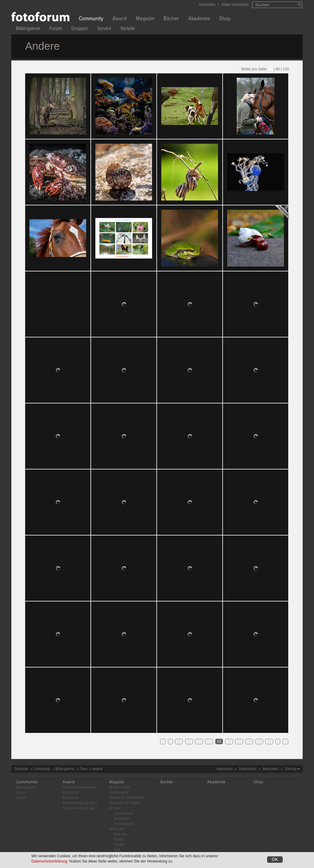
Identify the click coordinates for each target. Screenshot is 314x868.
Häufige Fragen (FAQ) (78, 808)
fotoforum (116, 829)
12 (189, 741)
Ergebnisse (71, 793)
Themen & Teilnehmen (79, 787)
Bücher (171, 19)
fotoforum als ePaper (124, 803)
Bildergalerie (28, 29)
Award (120, 19)
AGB (117, 850)
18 (249, 741)
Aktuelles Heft (119, 787)
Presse (119, 840)
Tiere (83, 769)
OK (275, 859)
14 (209, 741)
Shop (225, 19)
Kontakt (119, 845)
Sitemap (291, 769)
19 (259, 741)
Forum (56, 29)
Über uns (120, 834)
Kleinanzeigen (124, 824)
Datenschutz (248, 769)
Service (104, 29)
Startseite (21, 769)
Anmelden (207, 5)
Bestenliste (71, 798)
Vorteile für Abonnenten (126, 798)
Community (91, 19)
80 (278, 69)
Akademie (199, 19)
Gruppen (80, 29)
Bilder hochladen (235, 5)
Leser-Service (124, 814)
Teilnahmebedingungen (80, 803)
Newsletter (271, 769)
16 (229, 741)
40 (271, 69)
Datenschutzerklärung (49, 861)
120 (286, 69)
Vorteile (128, 29)
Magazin (145, 19)
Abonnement (118, 793)
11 (179, 741)
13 (199, 741)
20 (269, 741)
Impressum (225, 769)
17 (239, 741)
